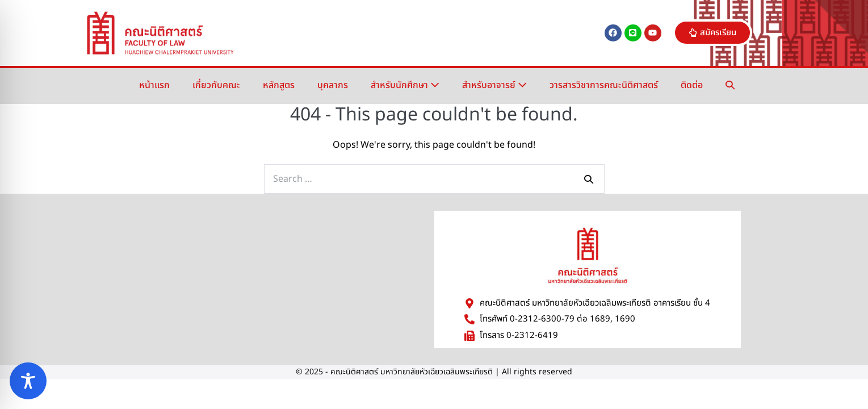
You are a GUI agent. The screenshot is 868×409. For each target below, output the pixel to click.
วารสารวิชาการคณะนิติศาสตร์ (604, 85)
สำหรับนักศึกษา (405, 85)
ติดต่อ (692, 85)
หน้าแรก (154, 85)
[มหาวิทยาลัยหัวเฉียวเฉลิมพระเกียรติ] (264, 279)
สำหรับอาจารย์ (494, 85)
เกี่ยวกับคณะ (216, 85)
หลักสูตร (279, 85)
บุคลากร (333, 85)
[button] (730, 85)
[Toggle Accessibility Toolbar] (28, 381)
